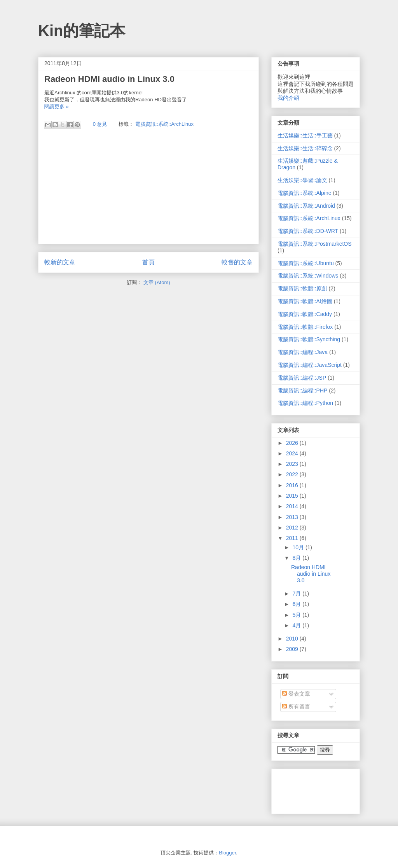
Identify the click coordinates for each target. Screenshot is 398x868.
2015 (293, 496)
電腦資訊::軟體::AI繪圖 (305, 301)
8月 (297, 558)
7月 (297, 594)
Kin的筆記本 (82, 31)
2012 (293, 528)
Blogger (227, 853)
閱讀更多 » (57, 107)
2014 (293, 506)
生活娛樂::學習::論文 (302, 180)
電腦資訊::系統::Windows (308, 276)
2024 (293, 453)
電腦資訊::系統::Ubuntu (306, 263)
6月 (297, 604)
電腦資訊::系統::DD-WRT (308, 231)
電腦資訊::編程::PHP (302, 391)
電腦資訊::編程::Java (303, 352)
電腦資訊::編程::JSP (302, 378)
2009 (293, 649)
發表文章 (296, 694)
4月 (297, 625)
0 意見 (100, 124)
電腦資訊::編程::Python (305, 403)
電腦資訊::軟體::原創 (302, 288)
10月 (299, 547)
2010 (293, 639)
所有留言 (296, 707)
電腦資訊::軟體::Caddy (305, 314)
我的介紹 (288, 98)
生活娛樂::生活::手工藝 (305, 135)
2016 (293, 485)
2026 (293, 443)
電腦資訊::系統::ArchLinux (164, 124)
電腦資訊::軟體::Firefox (305, 327)
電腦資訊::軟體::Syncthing (309, 339)
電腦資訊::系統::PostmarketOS (315, 244)
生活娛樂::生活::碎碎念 (305, 148)
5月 (297, 615)
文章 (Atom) (157, 282)
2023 (293, 464)
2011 (293, 538)
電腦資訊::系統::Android (306, 206)
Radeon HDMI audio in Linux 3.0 (109, 79)
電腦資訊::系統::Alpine (304, 193)
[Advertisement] (148, 189)
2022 (293, 474)
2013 (293, 517)
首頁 (148, 262)
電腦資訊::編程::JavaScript (310, 365)
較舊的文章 (237, 262)
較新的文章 (60, 262)
